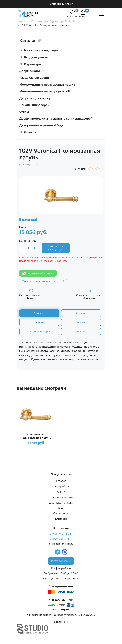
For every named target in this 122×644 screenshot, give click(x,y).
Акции (61, 492)
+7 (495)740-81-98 (60, 534)
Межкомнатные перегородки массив (47, 84)
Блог (61, 508)
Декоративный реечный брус (42, 125)
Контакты (61, 519)
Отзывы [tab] (39, 322)
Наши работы (61, 486)
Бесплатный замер (61, 4)
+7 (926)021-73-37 (60, 539)
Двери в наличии (32, 71)
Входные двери (34, 57)
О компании (61, 513)
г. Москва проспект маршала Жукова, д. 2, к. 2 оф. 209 (61, 615)
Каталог (61, 481)
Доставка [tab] (81, 313)
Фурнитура (31, 64)
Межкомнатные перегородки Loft (45, 91)
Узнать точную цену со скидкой (43, 281)
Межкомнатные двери (39, 50)
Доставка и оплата (61, 503)
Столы (24, 112)
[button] (83, 12)
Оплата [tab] (81, 322)
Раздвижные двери (34, 78)
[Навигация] (102, 14)
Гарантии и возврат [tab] (39, 331)
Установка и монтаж (61, 497)
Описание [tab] (39, 313)
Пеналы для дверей (35, 105)
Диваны (28, 132)
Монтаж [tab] (81, 331)
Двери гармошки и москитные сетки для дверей (56, 119)
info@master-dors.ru (61, 544)
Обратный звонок (61, 561)
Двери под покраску (35, 98)
